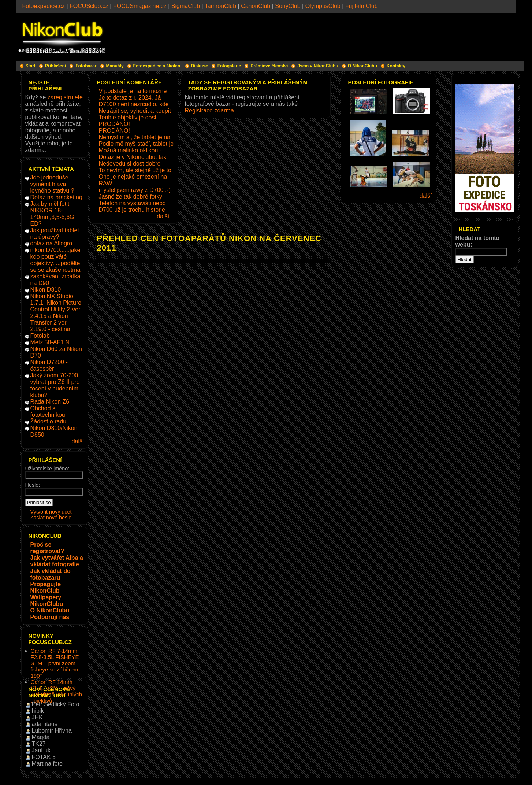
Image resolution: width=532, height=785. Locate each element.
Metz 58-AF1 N (50, 342)
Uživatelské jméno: (47, 469)
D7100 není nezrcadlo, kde (134, 104)
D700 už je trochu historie (132, 210)
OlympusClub (323, 6)
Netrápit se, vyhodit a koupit (135, 111)
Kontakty (396, 66)
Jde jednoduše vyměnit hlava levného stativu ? (52, 184)
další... (165, 216)
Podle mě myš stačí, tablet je (136, 144)
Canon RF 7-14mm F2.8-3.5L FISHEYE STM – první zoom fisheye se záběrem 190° (55, 663)
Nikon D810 (46, 290)
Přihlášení (55, 66)
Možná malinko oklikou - (130, 150)
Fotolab (40, 336)
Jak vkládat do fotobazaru (51, 574)
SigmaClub (186, 6)
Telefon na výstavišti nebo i (134, 203)
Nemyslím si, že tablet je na (135, 137)
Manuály (115, 66)
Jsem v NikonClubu (318, 66)
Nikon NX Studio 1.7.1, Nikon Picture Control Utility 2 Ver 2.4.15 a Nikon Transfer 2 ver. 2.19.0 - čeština (56, 313)
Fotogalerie (229, 66)
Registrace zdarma (209, 110)
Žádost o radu (49, 421)
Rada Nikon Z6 (50, 402)
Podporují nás (50, 617)
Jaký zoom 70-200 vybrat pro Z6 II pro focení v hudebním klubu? (55, 385)
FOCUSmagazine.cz (140, 6)
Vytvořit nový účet (51, 512)
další (78, 441)
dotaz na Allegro (51, 243)
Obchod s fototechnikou (48, 412)
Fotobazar (86, 66)
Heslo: (33, 485)
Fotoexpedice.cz (44, 6)
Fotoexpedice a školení (157, 66)
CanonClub (256, 6)
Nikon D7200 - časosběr (49, 365)
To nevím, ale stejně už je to (135, 170)
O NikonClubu (362, 66)
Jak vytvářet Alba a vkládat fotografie (57, 561)
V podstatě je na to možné (133, 91)
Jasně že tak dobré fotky (131, 197)
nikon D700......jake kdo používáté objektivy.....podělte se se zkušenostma (55, 260)
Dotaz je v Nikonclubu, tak (133, 157)
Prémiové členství (269, 66)
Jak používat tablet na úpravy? (55, 234)
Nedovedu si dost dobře (130, 164)
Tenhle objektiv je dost (128, 117)
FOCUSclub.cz (89, 6)
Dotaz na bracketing (56, 197)
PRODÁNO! (114, 124)
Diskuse (200, 66)
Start (31, 66)
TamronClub (220, 6)
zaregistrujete (65, 97)
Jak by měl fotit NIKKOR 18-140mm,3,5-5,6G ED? (52, 214)
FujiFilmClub (362, 6)
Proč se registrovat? (47, 548)
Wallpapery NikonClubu (47, 601)
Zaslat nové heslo (51, 518)
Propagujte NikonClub (46, 587)
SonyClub (288, 6)
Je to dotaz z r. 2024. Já (130, 98)
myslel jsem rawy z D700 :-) (135, 190)
